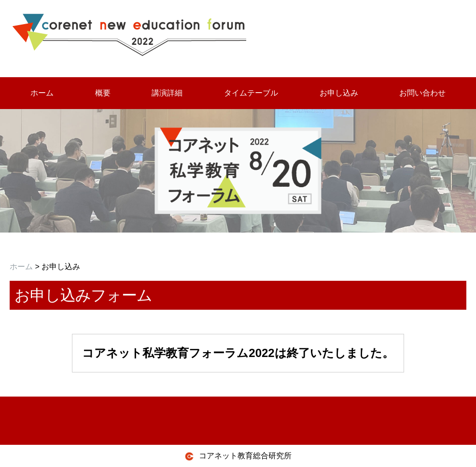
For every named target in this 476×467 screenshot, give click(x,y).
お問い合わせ (422, 93)
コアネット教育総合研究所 (238, 456)
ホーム (42, 93)
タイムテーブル (251, 93)
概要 (103, 93)
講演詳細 (167, 93)
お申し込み (339, 93)
